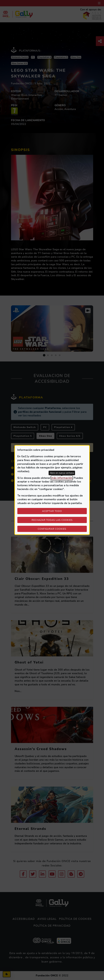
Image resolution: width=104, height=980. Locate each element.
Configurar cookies (62, 529)
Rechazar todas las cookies (52, 520)
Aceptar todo (52, 511)
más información (62, 478)
